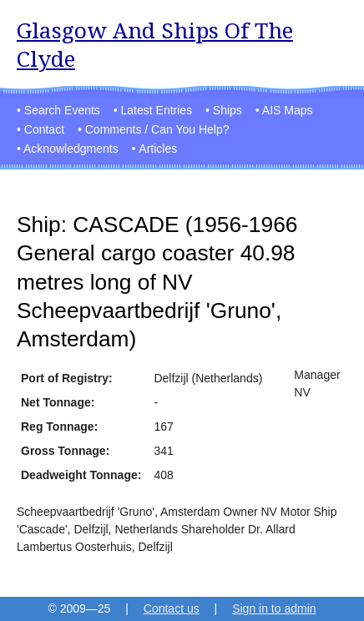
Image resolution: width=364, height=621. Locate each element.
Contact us (172, 608)
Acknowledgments (71, 149)
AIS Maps (288, 110)
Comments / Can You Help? (157, 129)
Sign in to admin (274, 608)
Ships (227, 110)
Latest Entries (157, 110)
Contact (44, 129)
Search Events (62, 110)
